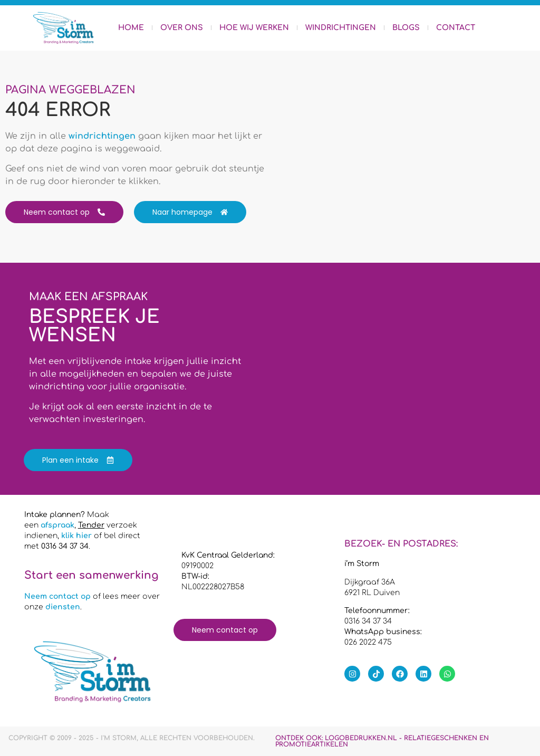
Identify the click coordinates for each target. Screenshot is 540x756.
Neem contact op (57, 596)
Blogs (406, 28)
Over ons (182, 28)
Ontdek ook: (382, 741)
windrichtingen (102, 136)
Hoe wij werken (254, 28)
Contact (456, 28)
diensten (63, 607)
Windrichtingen (341, 28)
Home (131, 28)
